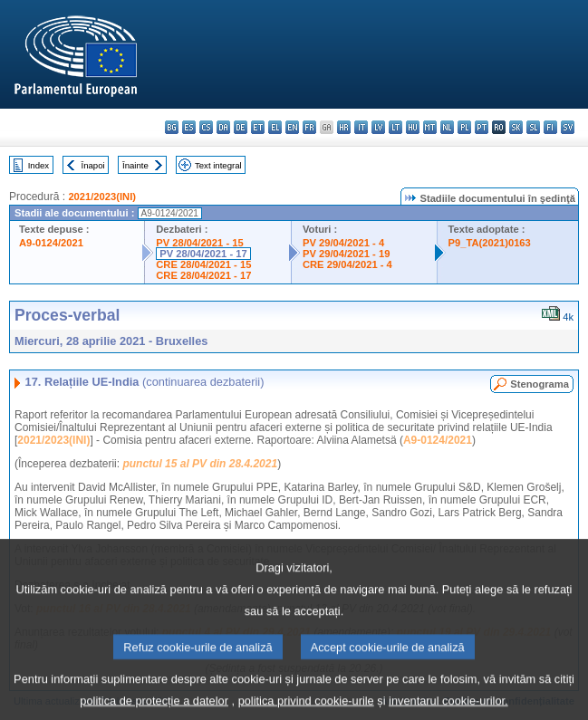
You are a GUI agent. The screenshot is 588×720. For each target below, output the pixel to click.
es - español (189, 127)
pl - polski (464, 127)
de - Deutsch (241, 127)
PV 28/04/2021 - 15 (199, 243)
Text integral (218, 165)
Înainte (135, 165)
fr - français (309, 127)
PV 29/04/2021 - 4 (343, 243)
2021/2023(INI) (102, 197)
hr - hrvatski (344, 127)
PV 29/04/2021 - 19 (346, 254)
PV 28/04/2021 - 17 (203, 254)
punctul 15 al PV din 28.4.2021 (200, 464)
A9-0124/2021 (51, 243)
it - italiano (361, 127)
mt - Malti (430, 127)
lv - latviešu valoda (378, 127)
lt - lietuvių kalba (395, 127)
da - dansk (223, 127)
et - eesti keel (258, 127)
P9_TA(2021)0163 (490, 243)
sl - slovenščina (533, 127)
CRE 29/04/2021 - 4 (347, 264)
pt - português (482, 127)
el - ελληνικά (275, 127)
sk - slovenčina (516, 127)
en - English (292, 127)
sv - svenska (568, 127)
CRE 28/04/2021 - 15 (203, 264)
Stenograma (540, 384)
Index (39, 165)
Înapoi (93, 165)
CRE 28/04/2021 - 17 (203, 275)
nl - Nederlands (447, 127)
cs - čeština (206, 127)
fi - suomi (550, 127)
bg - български (172, 127)
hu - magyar (413, 127)
